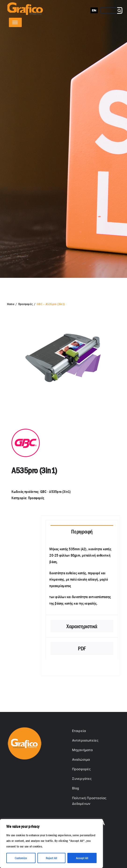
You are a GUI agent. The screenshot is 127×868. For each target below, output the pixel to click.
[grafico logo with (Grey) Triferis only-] (25, 4)
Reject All (51, 858)
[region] (51, 844)
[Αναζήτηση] (120, 10)
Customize (21, 858)
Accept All (82, 858)
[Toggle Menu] (15, 22)
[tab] (82, 531)
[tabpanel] (82, 579)
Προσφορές (36, 498)
